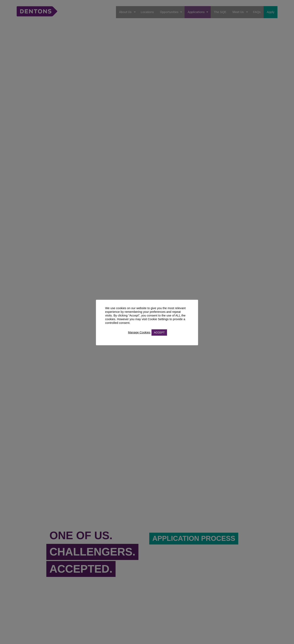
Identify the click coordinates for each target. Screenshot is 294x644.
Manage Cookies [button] (139, 332)
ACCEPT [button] (159, 333)
